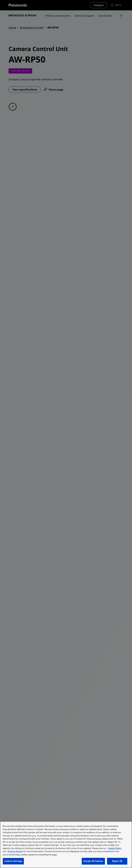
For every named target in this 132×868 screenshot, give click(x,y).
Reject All (117, 861)
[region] (66, 845)
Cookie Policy (115, 848)
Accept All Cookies (93, 861)
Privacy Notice (15, 851)
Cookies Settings (13, 861)
